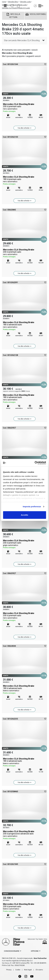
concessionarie (12, 951)
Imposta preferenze (32, 506)
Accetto (24, 515)
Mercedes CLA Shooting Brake (24, 108)
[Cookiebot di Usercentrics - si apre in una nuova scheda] (35, 463)
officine (35, 951)
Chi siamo (39, 970)
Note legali (28, 970)
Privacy (9, 970)
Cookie (18, 970)
